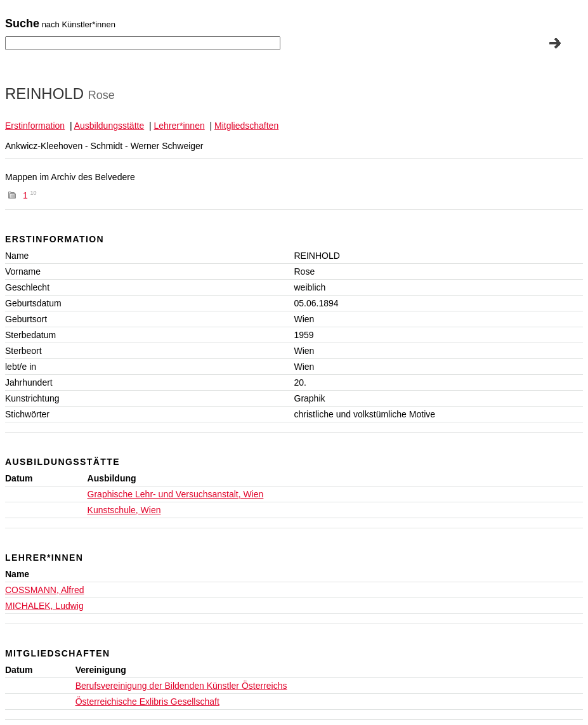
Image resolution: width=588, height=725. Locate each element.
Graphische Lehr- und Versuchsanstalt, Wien (176, 494)
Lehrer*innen (180, 126)
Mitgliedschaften (246, 126)
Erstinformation (35, 126)
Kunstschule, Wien (124, 510)
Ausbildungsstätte (109, 126)
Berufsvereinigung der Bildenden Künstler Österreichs (181, 686)
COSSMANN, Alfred (44, 590)
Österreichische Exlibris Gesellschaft (147, 702)
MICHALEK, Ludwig (44, 606)
